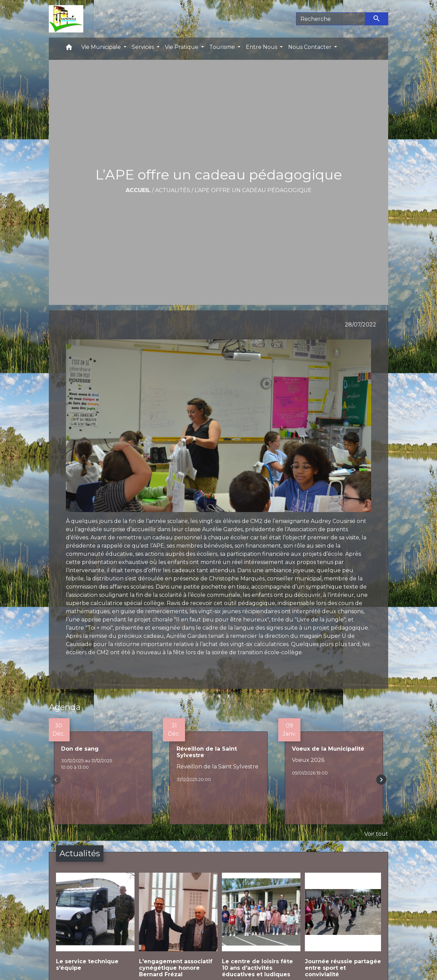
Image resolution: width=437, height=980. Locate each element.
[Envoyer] (377, 19)
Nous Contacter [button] (311, 47)
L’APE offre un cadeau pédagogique (253, 190)
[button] (69, 49)
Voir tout (376, 834)
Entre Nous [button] (262, 47)
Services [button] (144, 47)
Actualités (173, 190)
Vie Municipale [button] (102, 47)
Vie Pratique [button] (182, 47)
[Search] (331, 19)
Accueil (138, 190)
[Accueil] (66, 19)
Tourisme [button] (223, 47)
